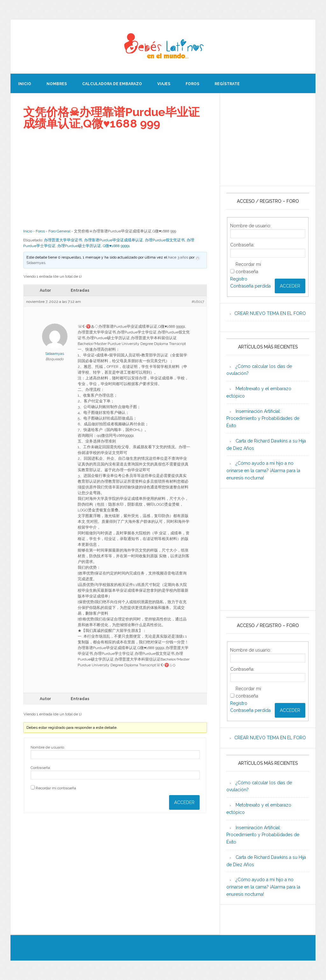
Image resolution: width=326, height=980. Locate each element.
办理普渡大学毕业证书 (63, 240)
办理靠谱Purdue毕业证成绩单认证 (113, 240)
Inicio (28, 231)
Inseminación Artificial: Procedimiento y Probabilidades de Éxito (263, 419)
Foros (40, 231)
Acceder (184, 802)
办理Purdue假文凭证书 (165, 240)
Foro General (59, 231)
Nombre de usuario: (48, 747)
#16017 (198, 302)
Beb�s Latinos (163, 47)
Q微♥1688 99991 (116, 246)
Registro (239, 279)
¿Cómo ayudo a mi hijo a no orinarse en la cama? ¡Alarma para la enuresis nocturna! (263, 471)
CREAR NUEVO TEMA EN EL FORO (270, 313)
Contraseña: (41, 768)
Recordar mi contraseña (56, 788)
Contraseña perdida (250, 286)
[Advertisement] (115, 179)
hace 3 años (178, 257)
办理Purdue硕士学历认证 (79, 246)
